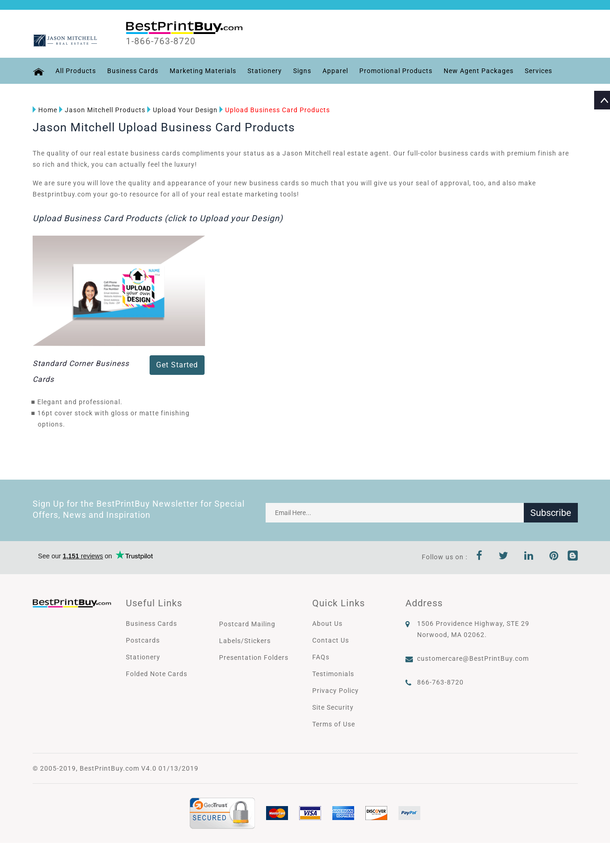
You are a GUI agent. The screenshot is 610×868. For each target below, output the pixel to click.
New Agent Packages (479, 71)
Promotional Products (396, 71)
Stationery (265, 71)
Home (45, 110)
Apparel (335, 71)
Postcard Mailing (247, 624)
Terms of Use (334, 724)
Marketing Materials (203, 71)
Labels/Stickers (245, 641)
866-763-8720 (440, 682)
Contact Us (331, 640)
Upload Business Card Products (275, 110)
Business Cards (133, 71)
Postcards (143, 640)
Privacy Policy (336, 691)
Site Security (333, 707)
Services (538, 71)
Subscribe (551, 513)
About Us (327, 624)
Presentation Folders (254, 658)
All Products (76, 71)
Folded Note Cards (157, 674)
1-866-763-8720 (161, 41)
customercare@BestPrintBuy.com (473, 658)
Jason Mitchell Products (102, 110)
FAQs (321, 657)
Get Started (177, 365)
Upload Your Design (182, 110)
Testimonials (333, 674)
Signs (302, 71)
